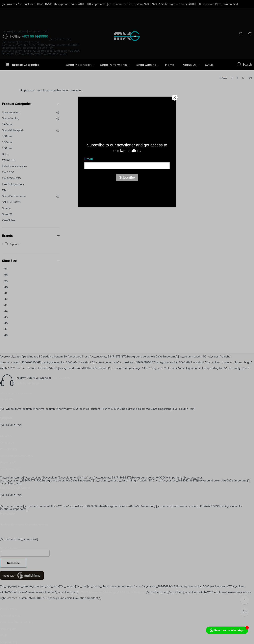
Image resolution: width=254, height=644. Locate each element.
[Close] (175, 98)
